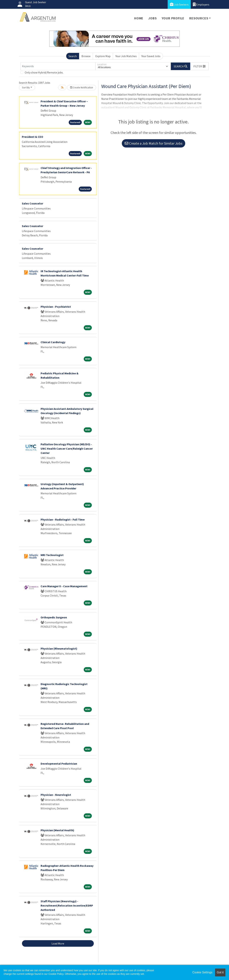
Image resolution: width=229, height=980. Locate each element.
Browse (86, 56)
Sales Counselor (32, 203)
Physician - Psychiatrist (56, 307)
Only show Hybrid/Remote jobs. (44, 72)
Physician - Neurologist (56, 795)
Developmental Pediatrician (59, 764)
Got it (220, 972)
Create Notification (82, 87)
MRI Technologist (52, 555)
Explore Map (103, 56)
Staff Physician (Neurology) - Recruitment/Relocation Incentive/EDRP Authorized (67, 905)
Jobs (152, 18)
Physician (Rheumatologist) (59, 648)
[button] (199, 66)
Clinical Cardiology (53, 342)
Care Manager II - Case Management (64, 586)
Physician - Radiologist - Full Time (63, 519)
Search (73, 56)
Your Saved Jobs (151, 56)
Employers (201, 4)
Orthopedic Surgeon (54, 617)
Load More (58, 943)
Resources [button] (199, 18)
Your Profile (173, 18)
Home (139, 18)
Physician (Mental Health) (57, 830)
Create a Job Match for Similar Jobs (154, 143)
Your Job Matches (126, 56)
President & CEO (32, 137)
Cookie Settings (202, 972)
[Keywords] (58, 66)
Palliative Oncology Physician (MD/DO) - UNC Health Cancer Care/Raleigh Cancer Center (67, 449)
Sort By (26, 87)
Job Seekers (179, 4)
